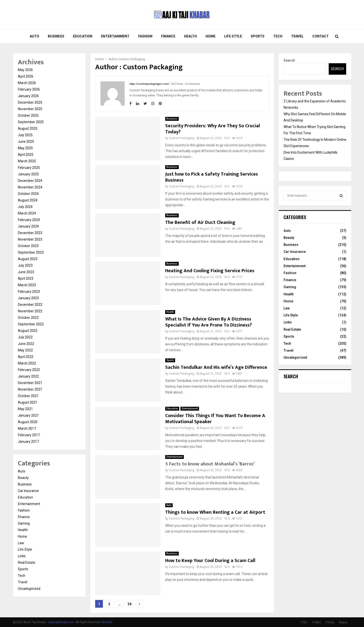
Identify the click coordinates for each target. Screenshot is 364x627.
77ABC (316, 622)
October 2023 (28, 246)
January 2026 (28, 96)
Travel (297, 36)
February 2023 (29, 292)
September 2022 (31, 324)
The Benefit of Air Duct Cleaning (200, 222)
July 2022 (25, 337)
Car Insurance (28, 491)
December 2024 (30, 181)
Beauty (23, 478)
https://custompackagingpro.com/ (149, 84)
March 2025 (27, 161)
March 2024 (27, 213)
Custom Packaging (132, 59)
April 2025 (26, 155)
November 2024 (30, 187)
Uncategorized (29, 589)
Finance (168, 36)
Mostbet (107, 622)
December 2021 (30, 383)
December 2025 (30, 102)
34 (129, 604)
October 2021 (28, 396)
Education (83, 36)
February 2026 (29, 89)
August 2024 (28, 200)
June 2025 (26, 142)
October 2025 (28, 115)
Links (22, 556)
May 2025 (25, 148)
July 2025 (25, 135)
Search (289, 60)
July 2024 (25, 207)
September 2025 (31, 122)
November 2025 (30, 109)
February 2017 (29, 435)
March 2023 (27, 285)
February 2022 (29, 370)
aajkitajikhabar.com (61, 622)
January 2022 (28, 376)
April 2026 (26, 76)
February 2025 (29, 168)
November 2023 (30, 239)
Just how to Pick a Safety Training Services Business (212, 177)
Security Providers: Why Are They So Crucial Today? (213, 129)
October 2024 (28, 194)
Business (56, 36)
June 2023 (26, 272)
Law (21, 543)
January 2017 (28, 442)
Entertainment (115, 36)
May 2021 (25, 409)
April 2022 (26, 357)
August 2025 (28, 128)
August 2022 (28, 331)
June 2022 (26, 344)
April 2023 (26, 278)
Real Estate (27, 563)
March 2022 (27, 363)
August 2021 (28, 402)
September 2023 (31, 252)
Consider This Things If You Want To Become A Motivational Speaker (215, 419)
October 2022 (28, 318)
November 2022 (30, 311)
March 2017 (27, 428)
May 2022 (25, 350)
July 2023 (25, 265)
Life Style (233, 36)
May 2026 (25, 70)
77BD (304, 622)
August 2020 (28, 422)
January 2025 (28, 174)
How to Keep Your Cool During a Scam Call (210, 561)
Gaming (24, 523)
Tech (278, 36)
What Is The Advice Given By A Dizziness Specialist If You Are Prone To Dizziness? (208, 322)
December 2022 (30, 305)
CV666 (330, 622)
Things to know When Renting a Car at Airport (215, 512)
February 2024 (29, 220)
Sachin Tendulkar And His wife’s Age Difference (216, 367)
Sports (258, 36)
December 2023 (30, 233)
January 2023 (28, 298)
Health (190, 36)
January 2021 (28, 415)
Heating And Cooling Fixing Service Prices (210, 271)
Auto (34, 36)
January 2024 (28, 226)
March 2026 (27, 83)
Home (211, 36)
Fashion (145, 36)
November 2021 (30, 389)
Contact (321, 36)
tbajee (343, 622)
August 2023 (28, 259)
